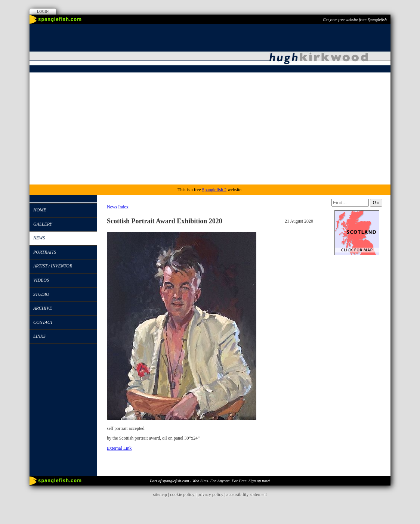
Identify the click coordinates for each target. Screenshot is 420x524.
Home (40, 210)
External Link (119, 448)
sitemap (160, 494)
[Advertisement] (210, 128)
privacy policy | (212, 494)
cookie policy (182, 494)
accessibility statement (247, 494)
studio (41, 294)
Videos (41, 280)
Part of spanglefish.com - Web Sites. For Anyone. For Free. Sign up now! (210, 481)
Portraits (45, 252)
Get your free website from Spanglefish (355, 19)
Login (43, 11)
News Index (118, 207)
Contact (43, 322)
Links (39, 336)
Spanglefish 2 (214, 190)
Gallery (43, 224)
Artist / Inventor (53, 266)
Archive (43, 308)
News (39, 238)
